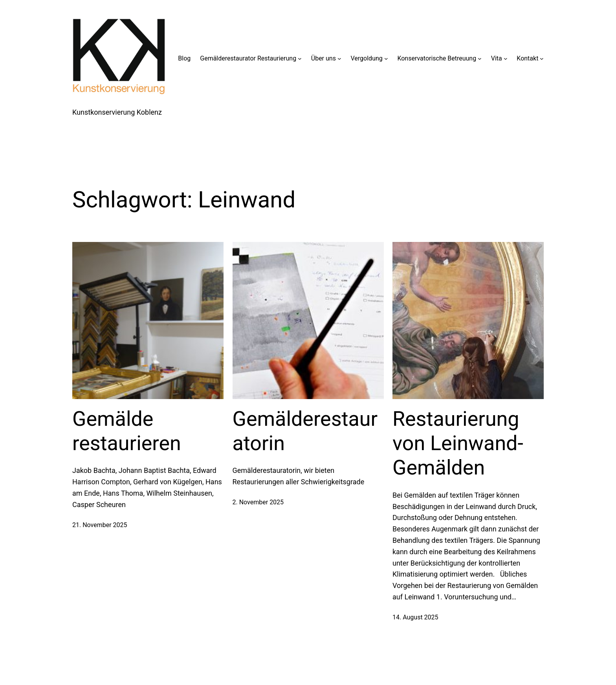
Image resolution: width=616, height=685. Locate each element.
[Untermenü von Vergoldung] (386, 59)
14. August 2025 (415, 617)
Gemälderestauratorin (305, 431)
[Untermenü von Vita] (506, 59)
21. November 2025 (100, 525)
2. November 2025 (258, 502)
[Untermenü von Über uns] (339, 59)
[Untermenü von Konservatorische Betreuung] (480, 59)
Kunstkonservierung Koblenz (117, 112)
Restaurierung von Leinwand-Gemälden (458, 443)
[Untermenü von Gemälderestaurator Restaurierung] (300, 59)
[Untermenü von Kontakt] (542, 59)
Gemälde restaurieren (127, 431)
